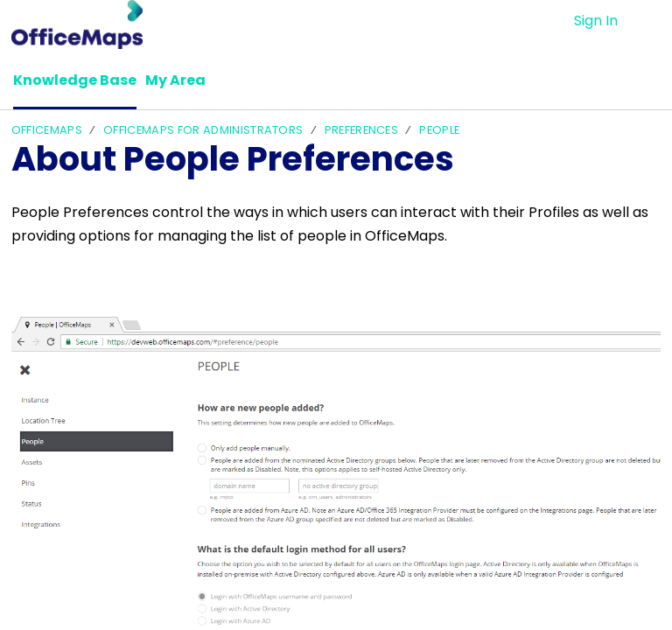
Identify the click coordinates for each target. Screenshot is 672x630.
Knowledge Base (75, 80)
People (439, 130)
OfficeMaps (47, 130)
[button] (650, 21)
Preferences (362, 130)
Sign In (596, 21)
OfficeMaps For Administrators (203, 130)
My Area (175, 80)
